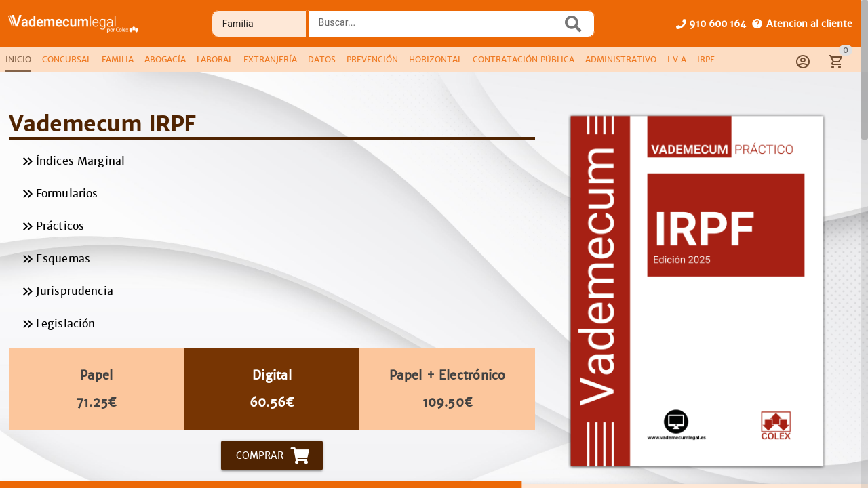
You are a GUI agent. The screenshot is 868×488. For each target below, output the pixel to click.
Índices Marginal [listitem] (272, 161)
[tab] (18, 60)
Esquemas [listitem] (272, 259)
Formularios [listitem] (272, 194)
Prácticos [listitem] (272, 226)
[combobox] (439, 28)
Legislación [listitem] (272, 324)
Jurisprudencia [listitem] (272, 291)
